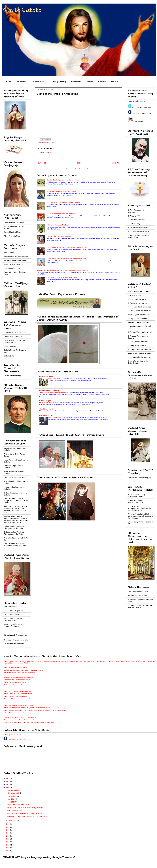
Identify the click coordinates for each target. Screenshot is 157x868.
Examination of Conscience (14, 644)
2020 (8, 787)
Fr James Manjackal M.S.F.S (138, 231)
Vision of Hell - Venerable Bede (139, 353)
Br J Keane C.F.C (134, 216)
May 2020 (11, 799)
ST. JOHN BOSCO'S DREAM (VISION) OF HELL (63, 202)
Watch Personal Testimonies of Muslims (17, 680)
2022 (8, 781)
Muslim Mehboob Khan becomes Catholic (18, 694)
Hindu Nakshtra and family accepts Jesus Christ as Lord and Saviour (16, 501)
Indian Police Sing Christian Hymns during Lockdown (25, 808)
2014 (8, 833)
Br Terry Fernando (46, 376)
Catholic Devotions (40, 82)
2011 (8, 842)
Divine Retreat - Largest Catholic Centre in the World (16, 341)
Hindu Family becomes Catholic (15, 477)
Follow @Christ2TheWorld (137, 101)
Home (9, 82)
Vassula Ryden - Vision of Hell (139, 315)
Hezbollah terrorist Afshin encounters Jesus (18, 677)
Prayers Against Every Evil (13, 264)
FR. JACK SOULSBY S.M (57, 417)
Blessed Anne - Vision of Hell (138, 322)
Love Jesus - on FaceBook (142, 113)
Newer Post (42, 163)
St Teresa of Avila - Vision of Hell (140, 332)
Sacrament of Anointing (12, 376)
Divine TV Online (10, 346)
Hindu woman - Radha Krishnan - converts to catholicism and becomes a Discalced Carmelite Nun (16, 510)
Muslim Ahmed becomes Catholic (15, 685)
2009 (8, 848)
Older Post (116, 163)
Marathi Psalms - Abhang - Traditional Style (14, 619)
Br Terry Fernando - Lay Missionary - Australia (136, 496)
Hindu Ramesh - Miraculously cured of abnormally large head (15, 545)
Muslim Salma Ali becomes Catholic (16, 696)
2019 (8, 824)
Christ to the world (54, 378)
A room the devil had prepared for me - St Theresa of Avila (66, 259)
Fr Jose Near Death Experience (139, 307)
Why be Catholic (21, 10)
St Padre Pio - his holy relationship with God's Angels (140, 606)
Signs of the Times (49, 143)
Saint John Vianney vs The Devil (58, 225)
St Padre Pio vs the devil (137, 346)
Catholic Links (9, 356)
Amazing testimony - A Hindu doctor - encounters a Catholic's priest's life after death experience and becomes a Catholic (16, 519)
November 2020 (13, 790)
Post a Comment (46, 153)
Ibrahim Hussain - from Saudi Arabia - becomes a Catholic (23, 670)
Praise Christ (139, 122)
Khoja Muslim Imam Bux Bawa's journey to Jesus (20, 717)
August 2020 (12, 796)
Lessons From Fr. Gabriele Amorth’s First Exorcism (25, 814)
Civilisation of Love (46, 415)
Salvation (102, 82)
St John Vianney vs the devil (138, 342)
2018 (8, 827)
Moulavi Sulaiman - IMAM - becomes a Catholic (20, 673)
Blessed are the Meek (47, 411)
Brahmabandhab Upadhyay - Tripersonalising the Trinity (14, 527)
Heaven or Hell (22, 82)
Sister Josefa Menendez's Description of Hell (62, 278)
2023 (8, 779)
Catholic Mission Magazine (14, 336)
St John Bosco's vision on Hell (139, 299)
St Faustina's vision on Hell (138, 303)
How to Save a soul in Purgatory (140, 478)
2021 (8, 784)
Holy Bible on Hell (134, 295)
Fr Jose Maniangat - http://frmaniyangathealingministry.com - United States (140, 508)
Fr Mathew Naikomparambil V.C (139, 227)
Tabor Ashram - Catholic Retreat (16, 333)
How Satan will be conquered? (139, 291)
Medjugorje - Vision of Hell (137, 319)
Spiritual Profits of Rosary (13, 232)
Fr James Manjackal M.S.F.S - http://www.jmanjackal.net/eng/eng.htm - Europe (140, 516)
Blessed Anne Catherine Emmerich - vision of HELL (64, 191)
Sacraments (76, 82)
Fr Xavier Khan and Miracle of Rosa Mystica (62, 214)
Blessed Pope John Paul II (137, 596)
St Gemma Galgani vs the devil (139, 357)
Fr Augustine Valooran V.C (137, 220)
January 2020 (13, 820)
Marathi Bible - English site (14, 611)
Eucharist (89, 82)
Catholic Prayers (45, 401)
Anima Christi (9, 253)
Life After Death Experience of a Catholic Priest (63, 180)
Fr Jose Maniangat (135, 224)
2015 (8, 830)
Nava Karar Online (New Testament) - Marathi (13, 625)
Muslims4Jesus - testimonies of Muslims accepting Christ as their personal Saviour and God (35, 710)
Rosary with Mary (59, 82)
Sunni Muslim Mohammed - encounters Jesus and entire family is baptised (29, 722)
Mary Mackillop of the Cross (138, 592)
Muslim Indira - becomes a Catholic (16, 667)
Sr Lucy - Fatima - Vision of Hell (139, 311)
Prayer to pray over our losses (49, 403)
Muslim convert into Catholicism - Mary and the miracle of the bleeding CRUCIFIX (31, 708)
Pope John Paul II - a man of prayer (59, 236)
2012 (8, 839)
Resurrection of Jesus (15, 811)
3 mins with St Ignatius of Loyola (16, 640)
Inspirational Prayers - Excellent (15, 260)
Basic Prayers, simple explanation (16, 257)
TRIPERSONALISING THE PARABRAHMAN (54, 393)
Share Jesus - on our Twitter (142, 107)
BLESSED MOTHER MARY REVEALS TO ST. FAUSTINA (27, 817)
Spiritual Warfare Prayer (13, 268)
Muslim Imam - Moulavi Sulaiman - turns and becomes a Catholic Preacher (62, 270)
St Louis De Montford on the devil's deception (138, 362)
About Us (114, 82)
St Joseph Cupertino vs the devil (140, 350)
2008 (8, 851)
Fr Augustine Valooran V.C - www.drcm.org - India (138, 501)
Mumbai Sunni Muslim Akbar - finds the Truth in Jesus (22, 720)
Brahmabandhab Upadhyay (49, 391)
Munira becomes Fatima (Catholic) (15, 682)
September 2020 (14, 793)
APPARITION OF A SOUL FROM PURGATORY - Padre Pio (67, 247)
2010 (8, 845)
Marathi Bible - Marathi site (14, 614)
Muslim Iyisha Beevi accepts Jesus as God (18, 705)
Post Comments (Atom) (83, 169)
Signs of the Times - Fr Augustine (19, 805)
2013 (8, 836)
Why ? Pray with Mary (12, 236)
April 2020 (11, 802)
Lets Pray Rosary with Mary (14, 222)
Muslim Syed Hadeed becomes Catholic (17, 691)
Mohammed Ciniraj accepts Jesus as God (18, 699)
